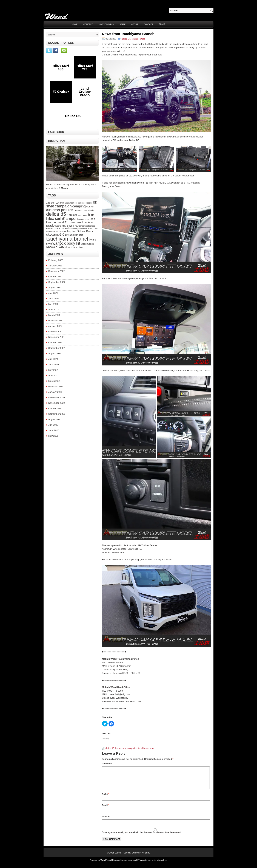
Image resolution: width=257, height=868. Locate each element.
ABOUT (135, 24)
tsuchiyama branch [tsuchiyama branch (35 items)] (68, 239)
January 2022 (55, 326)
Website (106, 821)
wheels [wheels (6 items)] (50, 247)
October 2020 (55, 408)
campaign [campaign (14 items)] (63, 206)
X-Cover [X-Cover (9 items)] (61, 247)
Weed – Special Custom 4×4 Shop (132, 857)
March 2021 (54, 381)
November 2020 (57, 403)
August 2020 (55, 419)
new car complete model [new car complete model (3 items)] (85, 226)
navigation (132, 748)
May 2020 (53, 436)
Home (75, 24)
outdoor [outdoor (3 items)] (74, 229)
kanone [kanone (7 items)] (51, 222)
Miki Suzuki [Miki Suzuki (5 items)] (68, 226)
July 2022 (53, 293)
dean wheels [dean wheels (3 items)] (88, 210)
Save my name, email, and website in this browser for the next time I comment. (142, 837)
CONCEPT (88, 24)
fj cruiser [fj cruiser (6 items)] (72, 215)
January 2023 (55, 266)
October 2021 (55, 343)
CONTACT (149, 24)
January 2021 (55, 392)
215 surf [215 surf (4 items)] (60, 203)
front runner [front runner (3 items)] (83, 215)
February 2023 (56, 260)
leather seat (121, 748)
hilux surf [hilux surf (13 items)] (54, 219)
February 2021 (56, 386)
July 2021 (53, 359)
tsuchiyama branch (147, 748)
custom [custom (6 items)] (91, 206)
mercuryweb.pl (131, 864)
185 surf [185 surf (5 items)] (51, 203)
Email (105, 810)
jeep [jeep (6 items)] (92, 219)
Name (106, 798)
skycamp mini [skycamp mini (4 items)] (72, 235)
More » (65, 188)
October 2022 (55, 277)
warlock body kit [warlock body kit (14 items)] (66, 243)
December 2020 (57, 397)
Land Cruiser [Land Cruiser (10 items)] (66, 222)
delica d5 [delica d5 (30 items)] (56, 214)
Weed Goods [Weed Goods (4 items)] (87, 244)
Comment (107, 764)
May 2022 (53, 304)
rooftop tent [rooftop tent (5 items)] (70, 231)
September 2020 (57, 414)
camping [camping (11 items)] (79, 206)
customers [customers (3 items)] (78, 210)
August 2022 (55, 288)
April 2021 (54, 375)
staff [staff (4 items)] (81, 235)
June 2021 (54, 364)
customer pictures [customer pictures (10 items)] (60, 210)
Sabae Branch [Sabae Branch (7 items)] (86, 231)
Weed (142, 39)
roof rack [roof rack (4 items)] (58, 232)
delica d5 (110, 748)
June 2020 (54, 430)
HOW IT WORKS (106, 24)
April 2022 (54, 310)
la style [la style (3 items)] (58, 226)
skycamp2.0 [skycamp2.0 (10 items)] (55, 234)
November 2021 (57, 337)
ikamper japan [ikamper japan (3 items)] (83, 219)
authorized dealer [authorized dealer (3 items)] (85, 203)
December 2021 (57, 332)
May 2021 (53, 370)
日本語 (162, 24)
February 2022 (56, 321)
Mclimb (135, 39)
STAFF (122, 24)
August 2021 (55, 353)
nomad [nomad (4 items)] (50, 229)
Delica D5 (126, 39)
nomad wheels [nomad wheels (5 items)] (62, 229)
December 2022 (57, 271)
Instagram (57, 141)
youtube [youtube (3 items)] (79, 247)
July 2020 (53, 425)
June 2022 (54, 299)
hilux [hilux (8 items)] (91, 215)
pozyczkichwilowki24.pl (157, 864)
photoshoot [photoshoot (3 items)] (82, 229)
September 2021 (57, 348)
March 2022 (54, 315)
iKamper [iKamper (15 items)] (69, 219)
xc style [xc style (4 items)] (72, 247)
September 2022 (57, 282)
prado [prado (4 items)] (90, 229)
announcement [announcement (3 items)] (71, 203)
